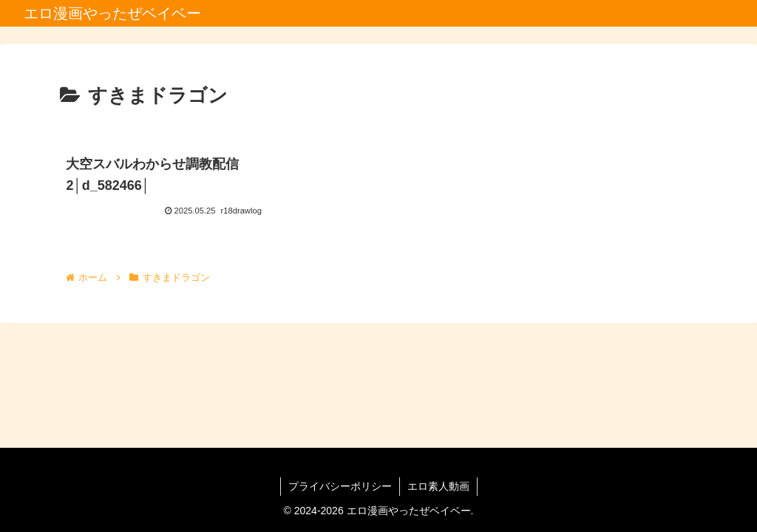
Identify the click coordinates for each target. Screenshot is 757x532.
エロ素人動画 (438, 486)
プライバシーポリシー (340, 486)
